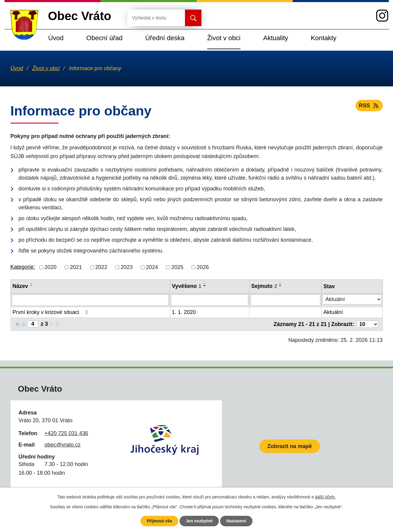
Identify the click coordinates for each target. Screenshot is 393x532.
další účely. (325, 497)
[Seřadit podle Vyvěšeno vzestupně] (205, 283)
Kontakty (323, 38)
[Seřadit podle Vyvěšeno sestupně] (205, 286)
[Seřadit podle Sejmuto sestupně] (280, 286)
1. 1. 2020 (184, 312)
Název (20, 286)
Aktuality (276, 38)
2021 (76, 267)
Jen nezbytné (199, 521)
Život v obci (224, 38)
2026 (203, 267)
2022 (101, 267)
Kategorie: (23, 267)
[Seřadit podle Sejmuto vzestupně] (280, 283)
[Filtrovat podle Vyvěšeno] (210, 300)
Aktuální (333, 312)
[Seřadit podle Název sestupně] (32, 286)
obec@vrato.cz (62, 445)
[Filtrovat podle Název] (90, 300)
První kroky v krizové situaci (51, 312)
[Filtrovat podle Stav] (352, 299)
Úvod (56, 38)
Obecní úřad (104, 38)
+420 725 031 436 (66, 433)
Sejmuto (264, 286)
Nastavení (236, 521)
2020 (50, 267)
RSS (369, 106)
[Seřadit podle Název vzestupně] (32, 283)
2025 (177, 267)
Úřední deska (165, 38)
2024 (152, 267)
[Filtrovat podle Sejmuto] (285, 300)
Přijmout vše (159, 521)
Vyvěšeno (186, 286)
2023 (127, 267)
